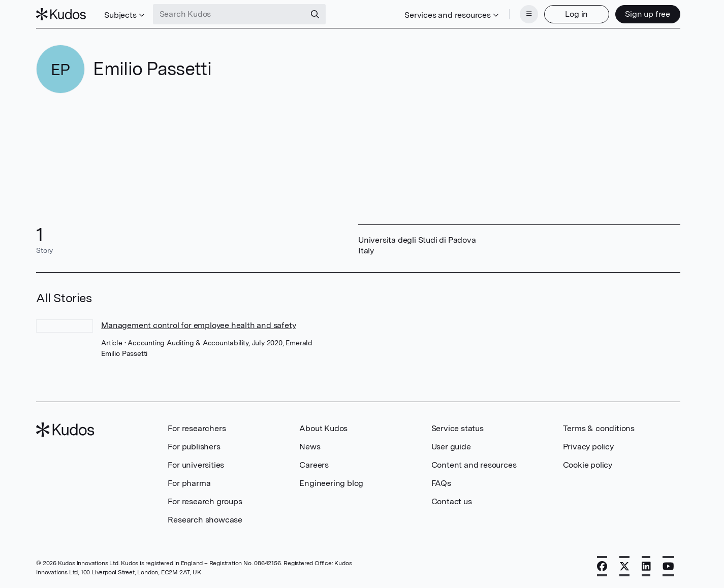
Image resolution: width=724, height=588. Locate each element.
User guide (451, 447)
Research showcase (205, 520)
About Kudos (323, 428)
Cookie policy (588, 465)
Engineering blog (331, 483)
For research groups (205, 501)
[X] (624, 566)
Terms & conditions (599, 428)
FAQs (441, 483)
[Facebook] (602, 566)
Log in (576, 14)
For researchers (197, 428)
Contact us (452, 501)
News (310, 447)
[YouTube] (668, 566)
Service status (458, 428)
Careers (314, 465)
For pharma (189, 483)
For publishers (194, 447)
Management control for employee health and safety (198, 325)
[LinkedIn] (646, 566)
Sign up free (648, 14)
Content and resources (474, 465)
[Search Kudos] (229, 14)
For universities (196, 465)
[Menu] (529, 14)
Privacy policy (588, 447)
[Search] (315, 14)
